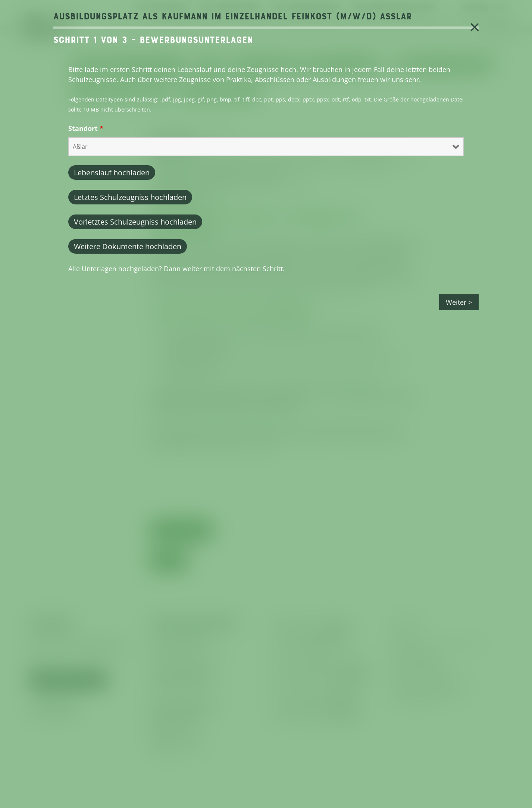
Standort (86, 128)
